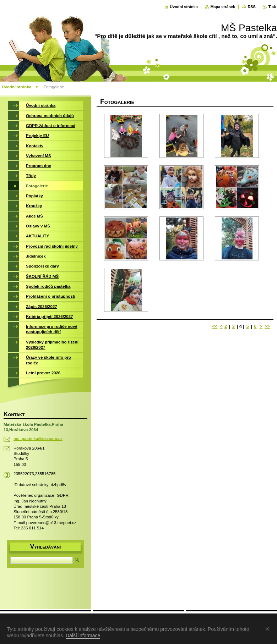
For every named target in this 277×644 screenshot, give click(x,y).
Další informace (83, 635)
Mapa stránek (223, 7)
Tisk (272, 7)
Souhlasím (269, 629)
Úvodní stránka (184, 7)
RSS (251, 7)
